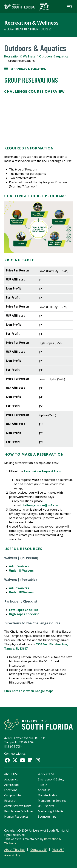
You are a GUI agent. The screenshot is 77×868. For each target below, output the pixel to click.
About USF (11, 774)
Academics (11, 779)
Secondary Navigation (25, 69)
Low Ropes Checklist (24, 610)
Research (10, 801)
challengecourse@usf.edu (40, 505)
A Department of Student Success (28, 29)
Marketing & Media (51, 811)
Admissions (12, 785)
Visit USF (58, 850)
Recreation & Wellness (31, 23)
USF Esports (46, 806)
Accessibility (12, 855)
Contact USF (38, 850)
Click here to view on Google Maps (29, 691)
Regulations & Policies (19, 811)
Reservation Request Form (42, 471)
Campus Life (12, 795)
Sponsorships (47, 817)
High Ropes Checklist (24, 614)
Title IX (42, 785)
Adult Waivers (19, 566)
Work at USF (46, 774)
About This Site (14, 850)
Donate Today (47, 795)
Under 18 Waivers (21, 571)
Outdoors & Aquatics (54, 56)
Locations (11, 790)
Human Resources (16, 817)
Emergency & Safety (51, 779)
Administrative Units (18, 806)
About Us (44, 790)
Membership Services (52, 801)
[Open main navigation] (70, 7)
